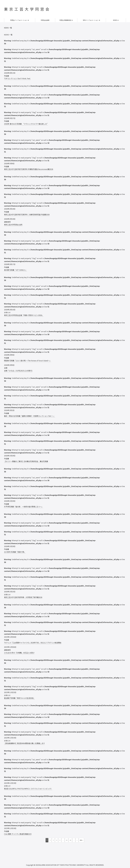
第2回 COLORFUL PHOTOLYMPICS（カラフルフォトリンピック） (28, 789)
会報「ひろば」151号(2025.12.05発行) (18, 371)
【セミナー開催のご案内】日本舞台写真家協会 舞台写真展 (26, 461)
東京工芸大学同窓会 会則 (13, 225)
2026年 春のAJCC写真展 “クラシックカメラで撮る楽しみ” (26, 124)
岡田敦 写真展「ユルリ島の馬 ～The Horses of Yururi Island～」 (28, 361)
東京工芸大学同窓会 (27, 9)
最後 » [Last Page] (82, 840)
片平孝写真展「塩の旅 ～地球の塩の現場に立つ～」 (24, 507)
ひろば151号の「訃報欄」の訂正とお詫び (19, 653)
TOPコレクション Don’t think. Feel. (17, 78)
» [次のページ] (77, 840)
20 (70, 840)
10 (67, 840)
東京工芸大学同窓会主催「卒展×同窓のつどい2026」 (24, 315)
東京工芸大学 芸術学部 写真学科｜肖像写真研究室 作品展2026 (27, 215)
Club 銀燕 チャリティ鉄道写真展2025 (18, 834)
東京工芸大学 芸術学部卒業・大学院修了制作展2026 (23, 597)
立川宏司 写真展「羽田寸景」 (15, 552)
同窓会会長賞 (45, 20)
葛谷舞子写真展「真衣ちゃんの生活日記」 (19, 698)
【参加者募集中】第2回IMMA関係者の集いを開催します (24, 743)
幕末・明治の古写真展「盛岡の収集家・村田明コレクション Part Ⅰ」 (30, 416)
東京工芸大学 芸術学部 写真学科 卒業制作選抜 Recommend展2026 (29, 169)
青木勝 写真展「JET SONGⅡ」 (16, 270)
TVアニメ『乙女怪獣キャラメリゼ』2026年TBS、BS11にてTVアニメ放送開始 (33, 643)
